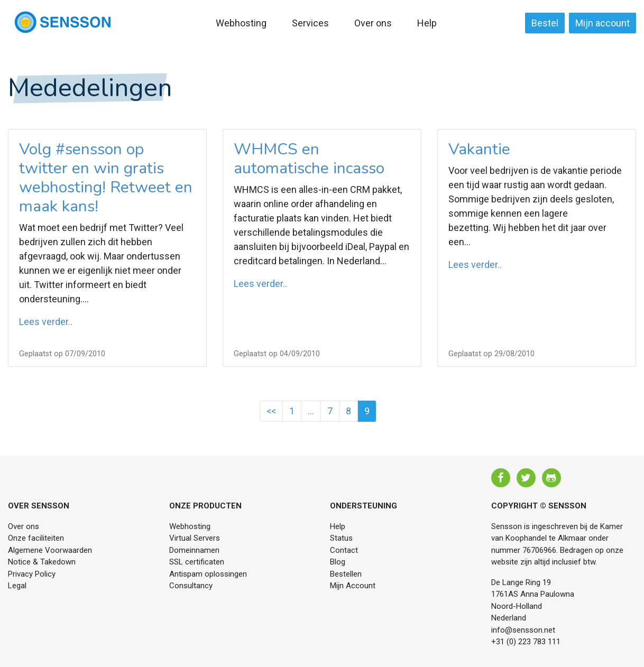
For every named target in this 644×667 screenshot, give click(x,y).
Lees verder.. (46, 322)
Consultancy (191, 586)
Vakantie (479, 149)
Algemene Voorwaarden (50, 550)
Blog (338, 562)
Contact (344, 550)
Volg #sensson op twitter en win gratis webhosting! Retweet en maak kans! (106, 178)
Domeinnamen (194, 550)
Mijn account (602, 23)
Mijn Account (353, 586)
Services (310, 23)
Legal (17, 586)
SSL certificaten (197, 562)
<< (271, 411)
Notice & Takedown (42, 562)
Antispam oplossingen (208, 574)
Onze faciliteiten (36, 538)
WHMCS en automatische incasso (309, 159)
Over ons (373, 23)
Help (427, 23)
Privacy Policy (32, 574)
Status (341, 538)
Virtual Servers (195, 538)
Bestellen (346, 574)
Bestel (545, 23)
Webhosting (241, 23)
